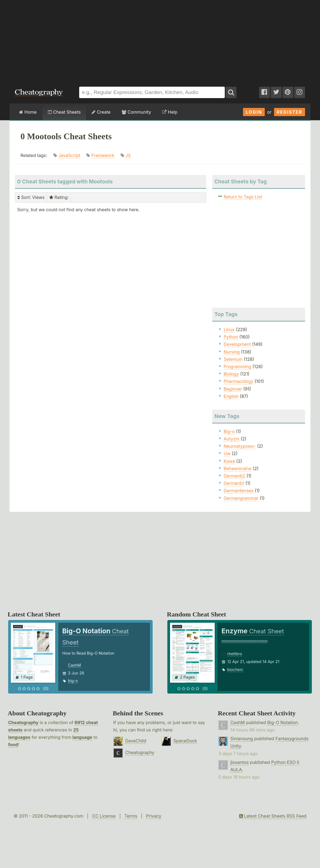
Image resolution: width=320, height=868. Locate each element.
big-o (73, 681)
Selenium (233, 359)
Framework (103, 155)
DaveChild (136, 741)
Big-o (229, 431)
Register (290, 112)
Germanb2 (235, 476)
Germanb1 (234, 483)
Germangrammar (241, 498)
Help (170, 112)
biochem (235, 669)
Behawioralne (238, 468)
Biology (231, 374)
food (13, 745)
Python (231, 337)
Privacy (154, 816)
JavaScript (69, 155)
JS (128, 155)
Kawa (229, 461)
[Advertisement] (160, 41)
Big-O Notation (282, 722)
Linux (229, 329)
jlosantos (239, 762)
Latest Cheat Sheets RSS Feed (273, 816)
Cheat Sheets (64, 112)
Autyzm (232, 439)
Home (28, 112)
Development (237, 344)
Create (101, 112)
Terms (131, 816)
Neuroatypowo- (240, 446)
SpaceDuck (185, 741)
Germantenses (239, 491)
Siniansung (241, 739)
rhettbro (235, 654)
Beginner (233, 389)
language (82, 737)
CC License (104, 816)
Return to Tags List (243, 197)
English (231, 396)
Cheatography (23, 722)
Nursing (232, 352)
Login (254, 112)
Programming (238, 367)
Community (136, 112)
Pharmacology (239, 381)
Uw (227, 453)
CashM (75, 665)
